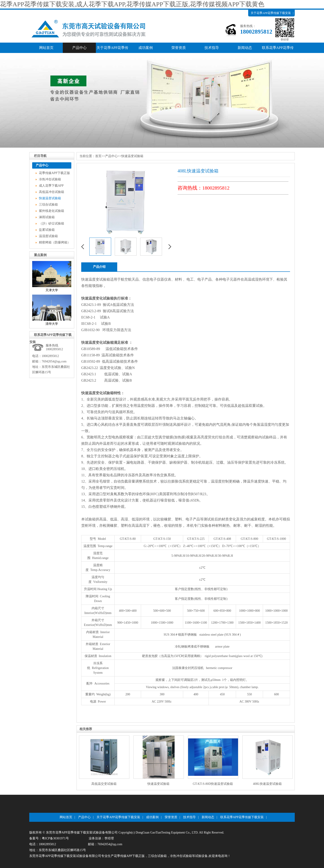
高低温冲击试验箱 (52, 192)
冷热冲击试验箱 (50, 179)
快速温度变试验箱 (96, 279)
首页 (98, 156)
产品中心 (256, 20)
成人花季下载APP (51, 186)
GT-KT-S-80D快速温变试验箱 (213, 784)
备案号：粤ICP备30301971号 (49, 838)
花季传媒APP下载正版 (54, 173)
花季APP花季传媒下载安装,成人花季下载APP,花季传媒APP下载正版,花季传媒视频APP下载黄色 (132, 4)
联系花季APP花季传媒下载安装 (278, 49)
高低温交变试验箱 (104, 784)
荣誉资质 (179, 48)
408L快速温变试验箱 (267, 784)
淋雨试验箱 (47, 217)
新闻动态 (245, 48)
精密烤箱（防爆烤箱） (55, 242)
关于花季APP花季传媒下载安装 (271, 13)
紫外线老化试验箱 (52, 211)
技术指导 (212, 48)
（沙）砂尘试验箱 (52, 223)
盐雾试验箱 (47, 230)
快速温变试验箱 (50, 198)
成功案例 (146, 48)
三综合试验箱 (48, 205)
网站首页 (46, 48)
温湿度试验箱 (48, 236)
